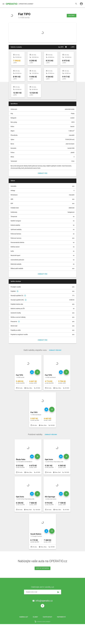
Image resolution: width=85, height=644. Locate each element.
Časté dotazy (47, 634)
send (58, 610)
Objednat (72, 16)
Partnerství (61, 634)
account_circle (81, 4)
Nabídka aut (24, 634)
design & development (43, 641)
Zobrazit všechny (55, 368)
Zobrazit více (42, 191)
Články (35, 634)
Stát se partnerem (42, 586)
